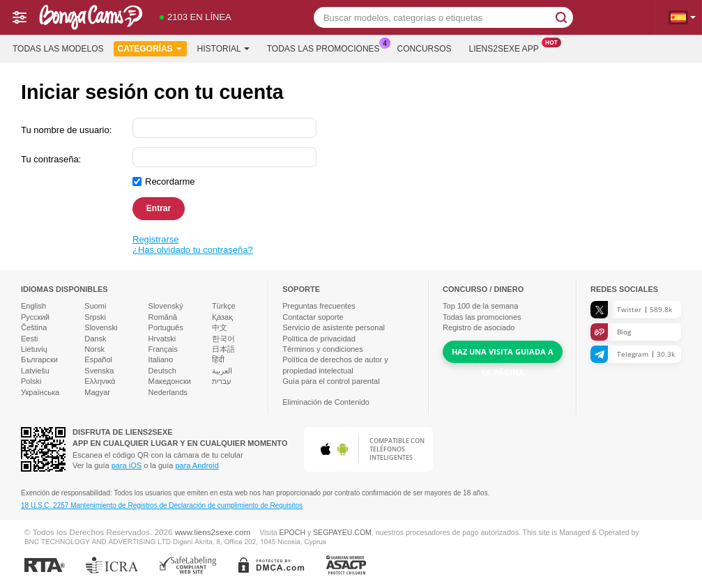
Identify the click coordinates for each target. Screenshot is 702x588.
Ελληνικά (100, 381)
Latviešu (35, 371)
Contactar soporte (313, 317)
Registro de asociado (479, 327)
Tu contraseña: (51, 159)
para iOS (127, 465)
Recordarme (170, 181)
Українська (40, 392)
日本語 (223, 349)
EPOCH (292, 532)
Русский (35, 317)
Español (98, 359)
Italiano (161, 359)
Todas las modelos (58, 49)
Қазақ (222, 317)
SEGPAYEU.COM (342, 532)
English (33, 306)
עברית (222, 381)
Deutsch (162, 371)
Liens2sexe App (508, 47)
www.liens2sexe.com (213, 532)
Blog (611, 332)
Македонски (170, 381)
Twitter (631, 310)
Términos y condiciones (323, 349)
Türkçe (224, 306)
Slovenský (166, 306)
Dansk (95, 339)
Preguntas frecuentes (319, 306)
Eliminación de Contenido (326, 402)
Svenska (99, 371)
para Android (197, 465)
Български (39, 359)
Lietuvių (34, 349)
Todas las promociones (327, 47)
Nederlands (168, 392)
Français (163, 349)
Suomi (95, 306)
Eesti (29, 339)
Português (166, 327)
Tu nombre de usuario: (66, 130)
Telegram (633, 354)
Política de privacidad (319, 339)
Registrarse (155, 239)
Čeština (34, 327)
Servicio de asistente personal (334, 327)
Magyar (97, 392)
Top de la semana (480, 306)
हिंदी (218, 359)
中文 (220, 327)
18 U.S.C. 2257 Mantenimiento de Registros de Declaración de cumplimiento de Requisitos (162, 505)
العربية (222, 371)
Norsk (94, 349)
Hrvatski (162, 339)
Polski (31, 381)
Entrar (159, 208)
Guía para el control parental (331, 381)
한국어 (223, 339)
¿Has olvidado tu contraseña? (193, 250)
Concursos (425, 49)
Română (163, 317)
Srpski (95, 317)
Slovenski (101, 327)
